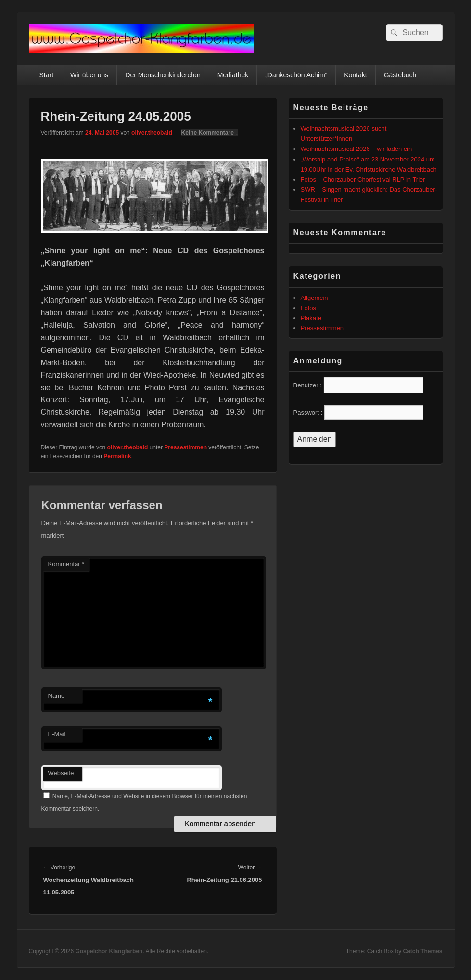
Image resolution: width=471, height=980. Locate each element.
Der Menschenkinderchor (163, 75)
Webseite (61, 773)
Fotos (309, 308)
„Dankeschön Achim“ (296, 75)
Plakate (311, 318)
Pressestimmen (185, 447)
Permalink (117, 456)
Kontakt (355, 75)
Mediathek (233, 75)
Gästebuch (400, 75)
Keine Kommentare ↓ (210, 133)
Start (46, 75)
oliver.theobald (152, 133)
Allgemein (314, 298)
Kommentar (66, 564)
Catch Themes (422, 951)
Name (57, 696)
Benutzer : (308, 385)
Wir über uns (89, 75)
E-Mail (57, 734)
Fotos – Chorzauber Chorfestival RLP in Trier (363, 180)
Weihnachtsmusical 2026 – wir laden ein (356, 149)
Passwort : (308, 413)
